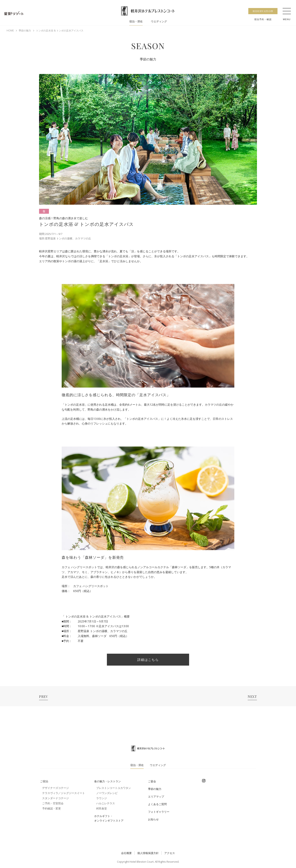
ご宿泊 (44, 781)
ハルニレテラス (106, 803)
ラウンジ (102, 798)
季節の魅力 (155, 789)
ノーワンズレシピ (107, 793)
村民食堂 (102, 808)
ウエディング (159, 22)
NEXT (252, 697)
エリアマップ (156, 796)
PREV (43, 697)
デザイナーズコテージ (55, 788)
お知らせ (153, 819)
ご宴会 (152, 781)
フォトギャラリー (159, 812)
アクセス (170, 853)
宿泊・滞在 (135, 22)
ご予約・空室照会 (53, 803)
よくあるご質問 (157, 804)
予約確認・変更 (51, 808)
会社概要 (126, 853)
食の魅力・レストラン (108, 781)
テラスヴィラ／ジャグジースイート (64, 793)
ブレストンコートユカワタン (114, 788)
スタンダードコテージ (55, 798)
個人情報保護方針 (148, 853)
